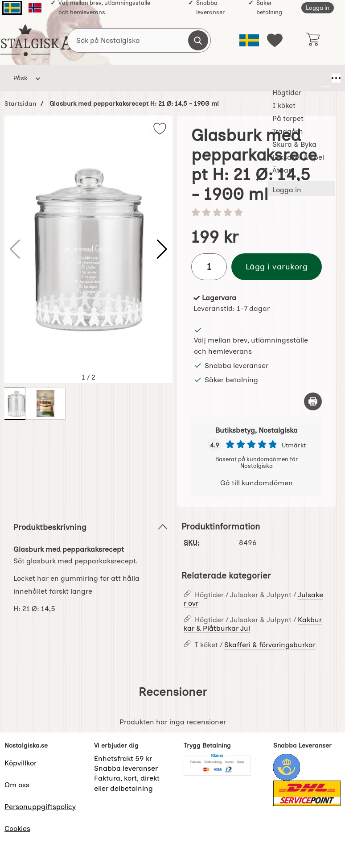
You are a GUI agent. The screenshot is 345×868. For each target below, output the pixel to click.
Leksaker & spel (287, 78)
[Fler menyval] (326, 78)
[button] (162, 249)
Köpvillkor (21, 763)
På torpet (142, 78)
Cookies (17, 829)
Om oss (17, 785)
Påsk (20, 78)
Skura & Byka (231, 78)
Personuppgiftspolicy (40, 807)
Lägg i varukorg (277, 267)
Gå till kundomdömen (257, 483)
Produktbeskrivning (91, 527)
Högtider (64, 78)
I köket (103, 78)
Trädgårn (188, 78)
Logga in (318, 8)
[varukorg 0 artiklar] (313, 40)
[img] (160, 129)
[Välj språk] (249, 40)
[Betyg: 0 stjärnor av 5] (257, 213)
